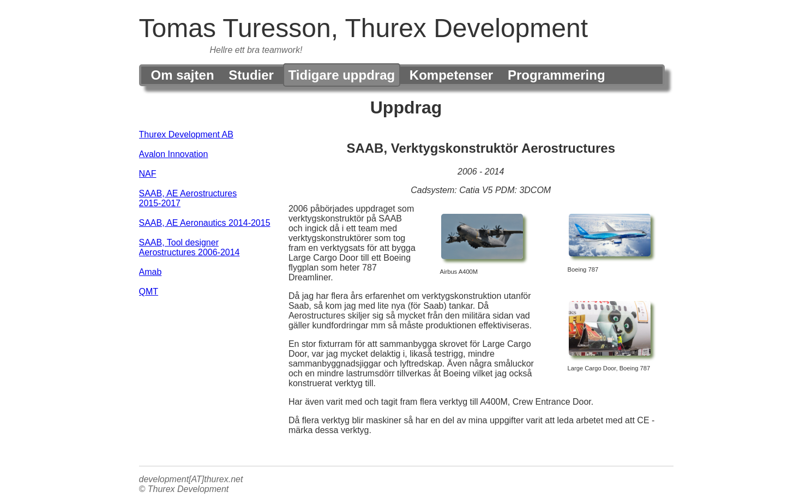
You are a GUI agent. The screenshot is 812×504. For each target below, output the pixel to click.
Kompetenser (451, 75)
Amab (151, 272)
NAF (148, 174)
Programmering (557, 75)
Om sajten (183, 75)
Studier (251, 75)
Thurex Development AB (186, 134)
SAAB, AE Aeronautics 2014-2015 (205, 223)
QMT (149, 292)
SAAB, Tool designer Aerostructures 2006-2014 (190, 247)
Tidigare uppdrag (342, 75)
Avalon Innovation (174, 154)
